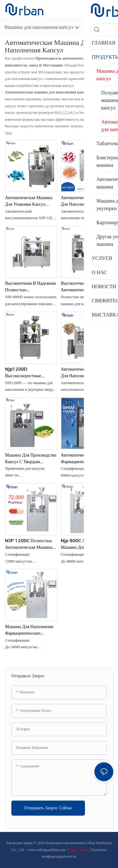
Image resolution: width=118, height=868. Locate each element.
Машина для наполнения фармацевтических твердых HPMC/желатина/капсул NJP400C (29, 630)
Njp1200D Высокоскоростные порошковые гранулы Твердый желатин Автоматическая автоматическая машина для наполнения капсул (29, 373)
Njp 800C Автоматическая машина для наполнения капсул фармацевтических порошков (87, 544)
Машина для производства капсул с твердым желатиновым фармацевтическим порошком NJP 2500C (31, 459)
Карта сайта (79, 850)
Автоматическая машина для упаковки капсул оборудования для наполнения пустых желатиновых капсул (29, 201)
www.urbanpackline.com (47, 850)
